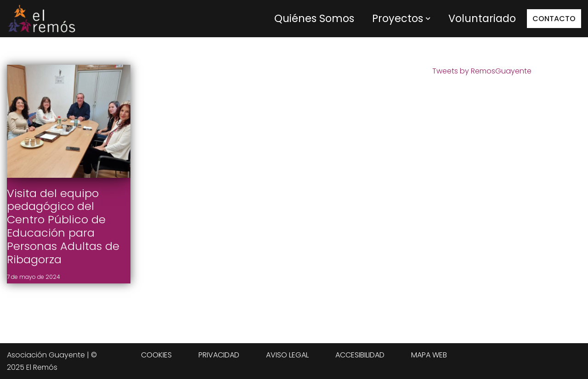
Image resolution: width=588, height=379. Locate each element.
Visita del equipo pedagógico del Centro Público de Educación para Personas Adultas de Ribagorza (63, 226)
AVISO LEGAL (287, 355)
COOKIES (156, 355)
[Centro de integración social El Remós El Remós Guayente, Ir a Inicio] (41, 19)
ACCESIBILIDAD (360, 355)
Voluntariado (482, 18)
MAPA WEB (429, 355)
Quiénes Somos (314, 18)
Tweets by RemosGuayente (482, 71)
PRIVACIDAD (219, 355)
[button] (428, 19)
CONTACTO (554, 19)
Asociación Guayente (46, 355)
